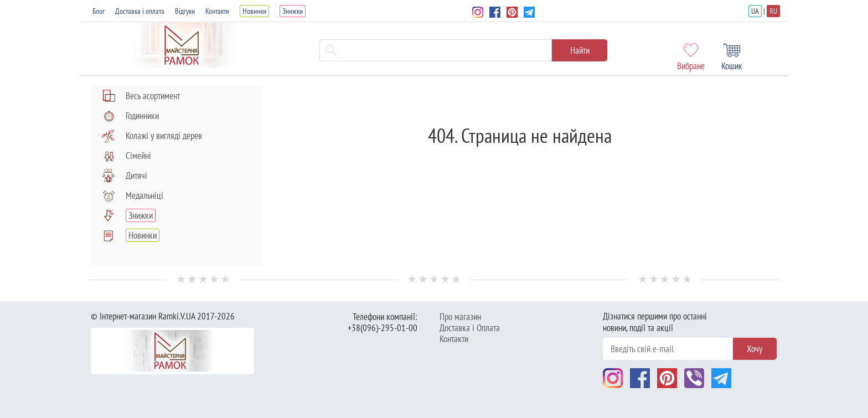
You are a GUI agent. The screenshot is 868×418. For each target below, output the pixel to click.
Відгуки (185, 11)
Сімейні (126, 156)
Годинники (130, 116)
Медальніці (133, 195)
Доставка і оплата (140, 11)
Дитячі (125, 176)
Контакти (217, 11)
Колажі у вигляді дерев (152, 136)
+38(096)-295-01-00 (383, 328)
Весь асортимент (141, 96)
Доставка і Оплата (470, 328)
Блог (99, 11)
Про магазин (460, 317)
